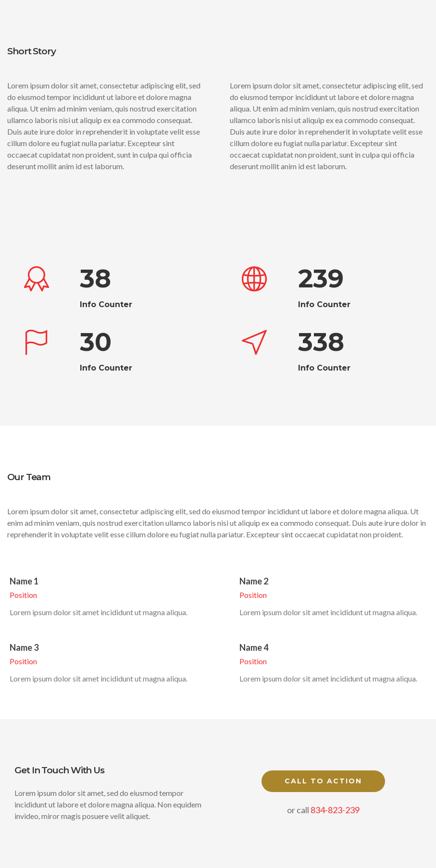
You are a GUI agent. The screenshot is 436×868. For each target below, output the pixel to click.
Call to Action (323, 781)
